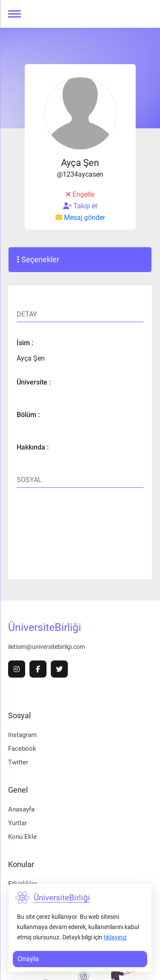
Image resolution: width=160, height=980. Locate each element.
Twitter (18, 762)
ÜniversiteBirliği (45, 627)
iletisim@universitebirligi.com (47, 647)
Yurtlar (17, 823)
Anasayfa (21, 809)
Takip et (80, 206)
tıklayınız (115, 937)
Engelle (80, 194)
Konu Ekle (22, 837)
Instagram (22, 735)
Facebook (22, 749)
